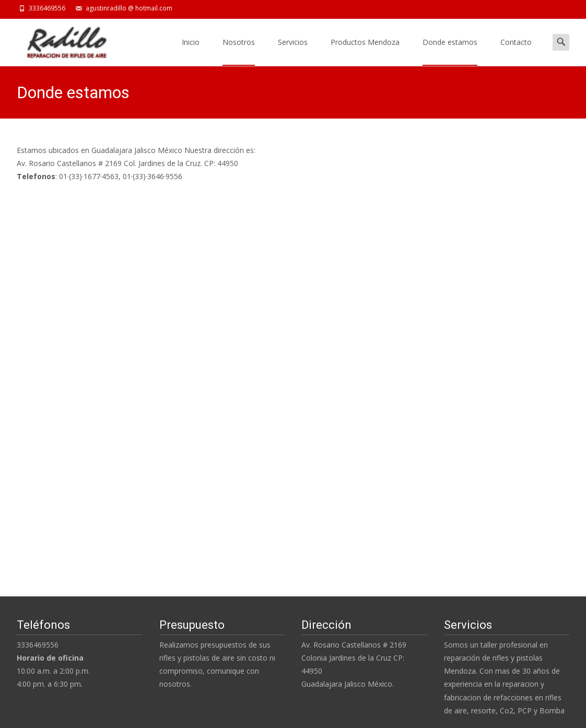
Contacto (516, 51)
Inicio (191, 51)
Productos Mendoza (365, 51)
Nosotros (239, 51)
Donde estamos (450, 51)
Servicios (293, 51)
